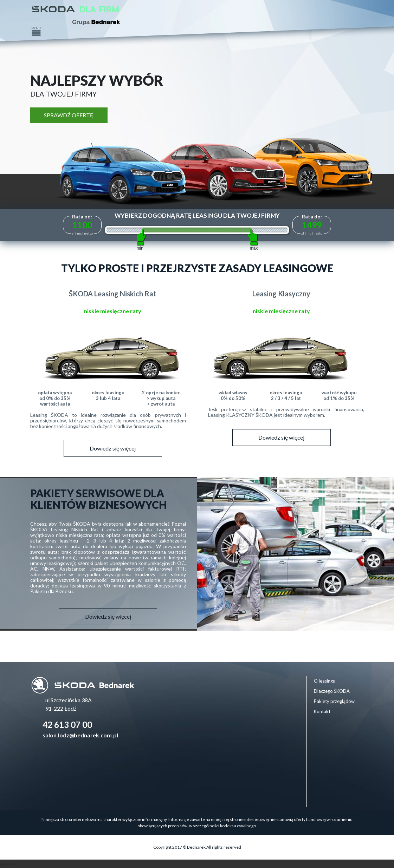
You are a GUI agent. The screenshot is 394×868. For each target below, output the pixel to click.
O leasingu (325, 681)
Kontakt (322, 711)
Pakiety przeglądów (334, 701)
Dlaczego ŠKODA (332, 691)
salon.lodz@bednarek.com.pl (80, 735)
